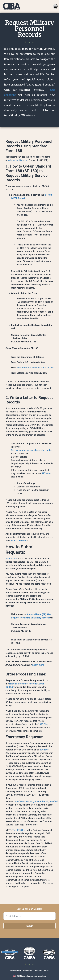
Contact (47, 970)
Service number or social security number (32, 450)
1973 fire (46, 473)
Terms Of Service (15, 970)
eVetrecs (44, 750)
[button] (55, 6)
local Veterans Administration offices (35, 368)
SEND (30, 926)
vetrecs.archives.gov (18, 160)
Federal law (12, 559)
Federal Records (19, 541)
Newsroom (38, 970)
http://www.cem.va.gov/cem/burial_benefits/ (36, 801)
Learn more (38, 665)
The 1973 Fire (19, 830)
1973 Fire (43, 724)
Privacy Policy (28, 970)
